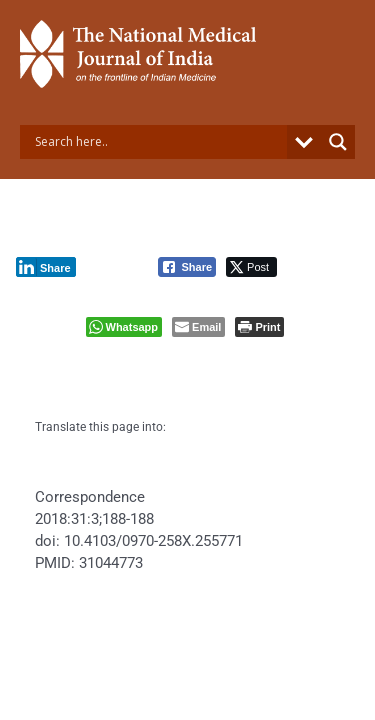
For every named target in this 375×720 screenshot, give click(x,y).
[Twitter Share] (251, 267)
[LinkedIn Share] (46, 267)
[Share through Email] (198, 327)
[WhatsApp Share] (124, 327)
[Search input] (158, 142)
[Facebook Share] (187, 267)
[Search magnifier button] (338, 142)
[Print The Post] (259, 327)
